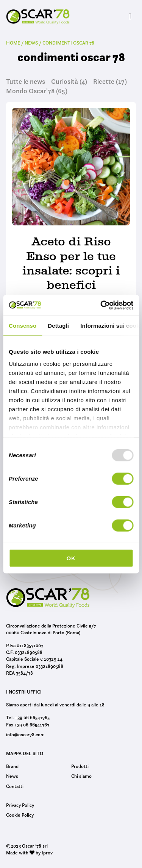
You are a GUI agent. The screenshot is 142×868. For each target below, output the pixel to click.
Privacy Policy (20, 805)
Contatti (15, 786)
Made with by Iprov (29, 853)
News (12, 776)
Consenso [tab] (23, 326)
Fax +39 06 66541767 (28, 725)
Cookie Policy (20, 815)
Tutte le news (26, 82)
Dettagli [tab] (58, 326)
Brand (12, 766)
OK (71, 558)
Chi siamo (81, 776)
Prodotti (80, 766)
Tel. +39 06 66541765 (28, 717)
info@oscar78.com (25, 734)
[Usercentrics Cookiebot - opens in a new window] (101, 305)
